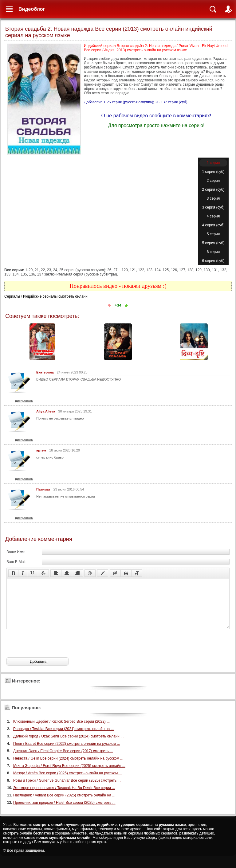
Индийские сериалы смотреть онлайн (55, 296)
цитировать (24, 401)
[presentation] (53, 652)
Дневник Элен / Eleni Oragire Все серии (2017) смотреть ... (63, 760)
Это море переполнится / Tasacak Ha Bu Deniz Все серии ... (64, 797)
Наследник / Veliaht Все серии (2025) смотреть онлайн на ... (64, 804)
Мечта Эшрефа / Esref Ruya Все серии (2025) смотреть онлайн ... (69, 775)
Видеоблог (32, 9)
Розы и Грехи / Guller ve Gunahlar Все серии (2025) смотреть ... (67, 790)
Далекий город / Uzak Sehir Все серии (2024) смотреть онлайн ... (68, 745)
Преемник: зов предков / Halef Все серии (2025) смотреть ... (64, 812)
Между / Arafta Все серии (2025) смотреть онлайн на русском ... (68, 782)
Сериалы (12, 296)
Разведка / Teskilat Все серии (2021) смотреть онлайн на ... (63, 738)
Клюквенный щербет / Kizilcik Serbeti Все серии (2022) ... (61, 731)
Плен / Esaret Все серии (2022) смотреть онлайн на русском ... (67, 753)
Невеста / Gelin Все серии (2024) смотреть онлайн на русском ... (68, 768)
